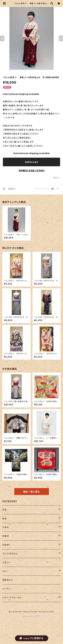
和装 (4, 518)
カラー (5, 571)
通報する (57, 178)
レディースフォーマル (12, 597)
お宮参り (6, 545)
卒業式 (5, 536)
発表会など (8, 580)
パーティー (7, 589)
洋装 (4, 510)
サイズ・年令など (10, 554)
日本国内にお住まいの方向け (32, 171)
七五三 (5, 562)
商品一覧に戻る (32, 492)
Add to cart (31, 162)
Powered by (32, 616)
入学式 (5, 527)
